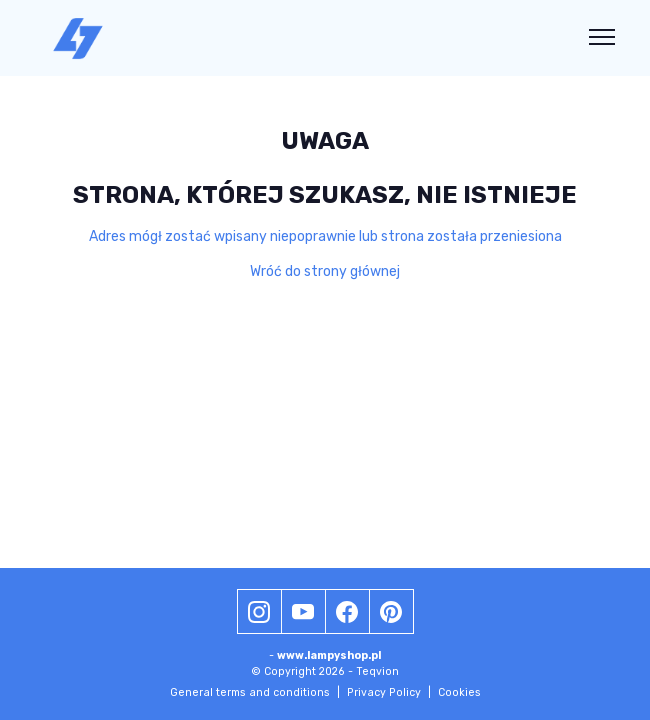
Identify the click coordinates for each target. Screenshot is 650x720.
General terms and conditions (255, 692)
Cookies (459, 692)
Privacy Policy (389, 692)
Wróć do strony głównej (325, 271)
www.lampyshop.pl (329, 655)
